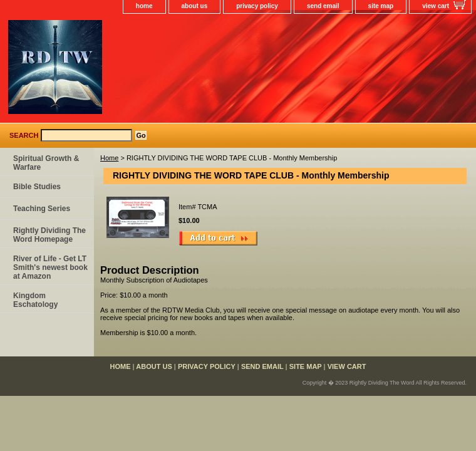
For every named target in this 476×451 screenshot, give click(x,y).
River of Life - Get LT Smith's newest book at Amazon (50, 267)
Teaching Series (42, 209)
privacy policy (257, 6)
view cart (436, 6)
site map (381, 6)
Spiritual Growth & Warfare (46, 163)
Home (109, 158)
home (144, 6)
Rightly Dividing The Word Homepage (49, 235)
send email (323, 6)
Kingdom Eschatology (35, 300)
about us (195, 6)
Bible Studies (37, 187)
